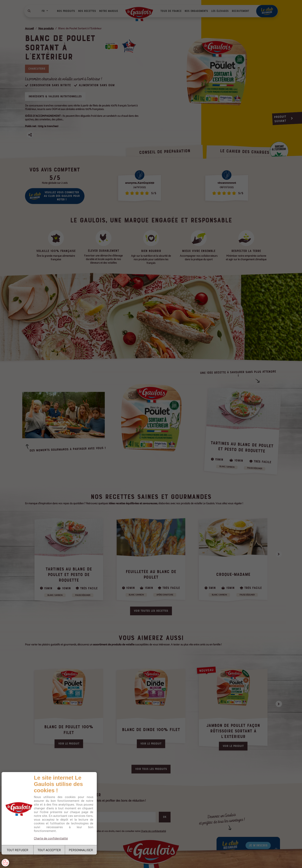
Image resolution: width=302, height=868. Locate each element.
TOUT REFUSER (18, 850)
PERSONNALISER (81, 850)
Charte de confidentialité (51, 838)
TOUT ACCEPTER (49, 850)
